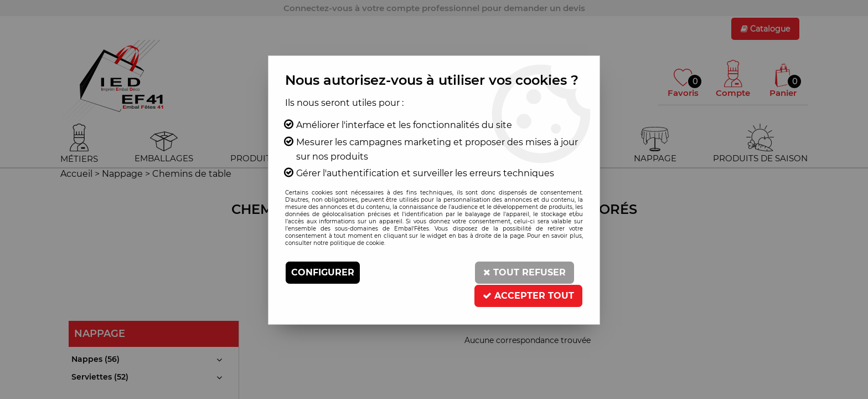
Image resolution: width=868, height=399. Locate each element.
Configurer (323, 272)
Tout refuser (525, 272)
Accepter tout (528, 296)
